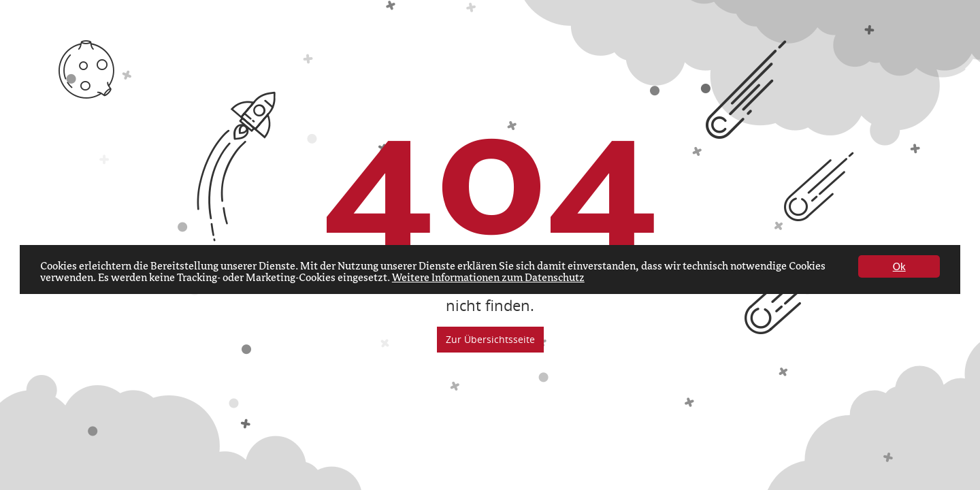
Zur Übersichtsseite (490, 339)
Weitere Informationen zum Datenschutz (488, 278)
